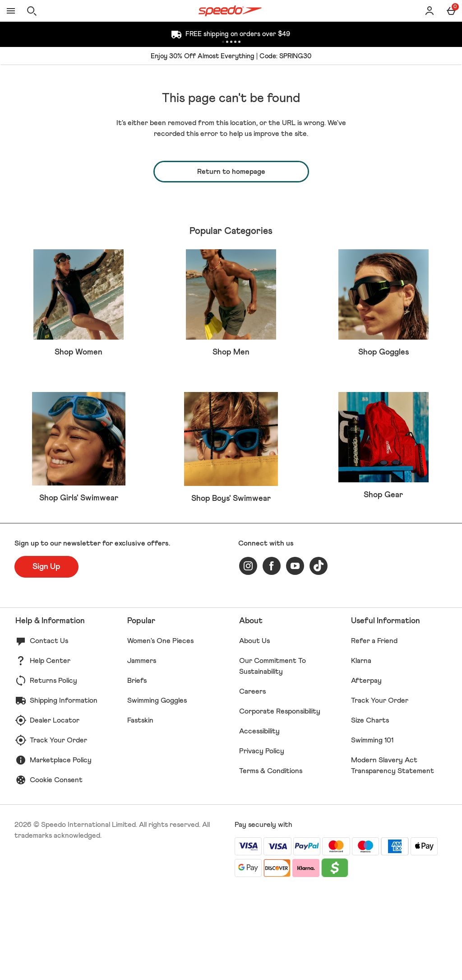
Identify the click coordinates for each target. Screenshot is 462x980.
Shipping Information (64, 789)
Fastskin (140, 809)
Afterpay (366, 769)
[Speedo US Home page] (230, 11)
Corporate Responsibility (280, 800)
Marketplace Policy (61, 849)
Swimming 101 (372, 829)
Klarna (361, 749)
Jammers (142, 749)
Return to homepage (231, 172)
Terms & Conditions (271, 859)
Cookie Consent (56, 868)
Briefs (137, 769)
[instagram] (248, 654)
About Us (254, 729)
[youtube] (295, 654)
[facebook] (272, 654)
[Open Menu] (11, 11)
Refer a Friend (374, 729)
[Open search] (32, 11)
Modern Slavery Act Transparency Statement (393, 854)
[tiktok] (319, 654)
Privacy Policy (262, 840)
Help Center (50, 749)
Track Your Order (58, 829)
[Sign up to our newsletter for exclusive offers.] (46, 655)
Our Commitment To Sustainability (273, 755)
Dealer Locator (55, 809)
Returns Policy (53, 769)
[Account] (430, 11)
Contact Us (49, 729)
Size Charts (370, 809)
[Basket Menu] (451, 11)
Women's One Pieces (160, 729)
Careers (252, 780)
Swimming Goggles (157, 789)
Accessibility (259, 820)
